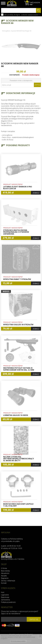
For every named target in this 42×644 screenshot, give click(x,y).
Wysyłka (4, 576)
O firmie (4, 568)
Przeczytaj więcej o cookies (18, 641)
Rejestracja (5, 597)
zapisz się (34, 619)
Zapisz (37, 85)
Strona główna (6, 31)
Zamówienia (5, 600)
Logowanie (5, 595)
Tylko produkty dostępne (11, 15)
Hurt (3, 592)
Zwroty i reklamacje (8, 581)
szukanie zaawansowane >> (31, 15)
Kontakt (4, 583)
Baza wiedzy (5, 571)
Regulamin (5, 578)
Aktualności (5, 573)
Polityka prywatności (8, 602)
